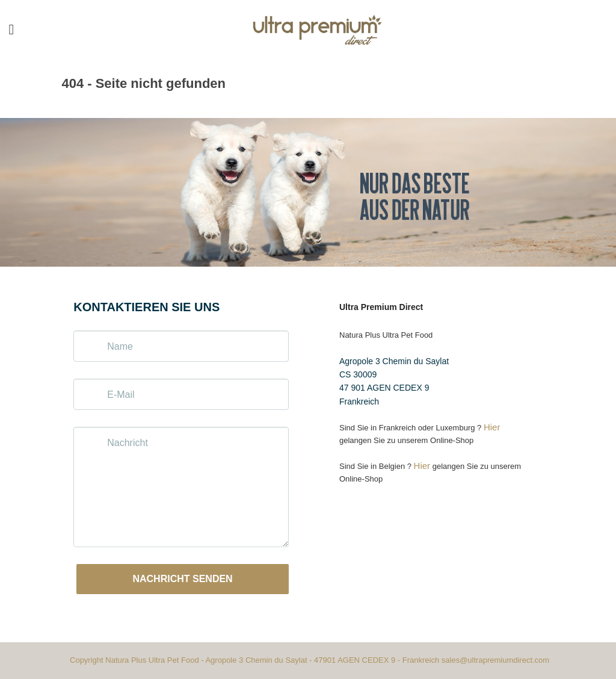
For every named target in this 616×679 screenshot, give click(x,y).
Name (120, 346)
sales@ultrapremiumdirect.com (495, 660)
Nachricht (128, 443)
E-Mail (121, 395)
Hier (492, 427)
